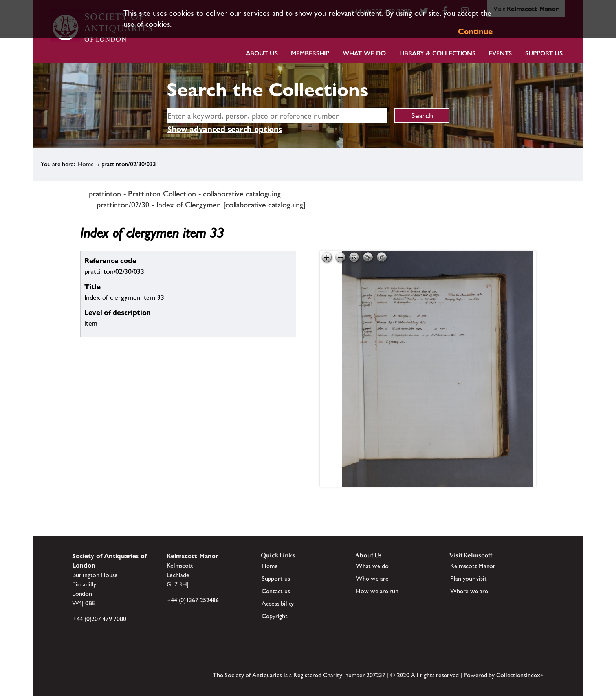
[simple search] (277, 116)
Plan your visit (468, 578)
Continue (475, 31)
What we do (364, 53)
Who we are (372, 578)
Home (86, 164)
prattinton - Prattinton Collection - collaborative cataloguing (185, 194)
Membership (310, 53)
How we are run (377, 591)
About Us (262, 53)
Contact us (276, 591)
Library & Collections (437, 53)
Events (500, 53)
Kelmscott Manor (473, 566)
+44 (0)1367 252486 (193, 600)
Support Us (544, 53)
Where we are (469, 591)
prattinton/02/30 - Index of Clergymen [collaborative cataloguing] (201, 205)
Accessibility (278, 604)
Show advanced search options (225, 129)
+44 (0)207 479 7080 (100, 619)
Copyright (275, 616)
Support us (276, 578)
